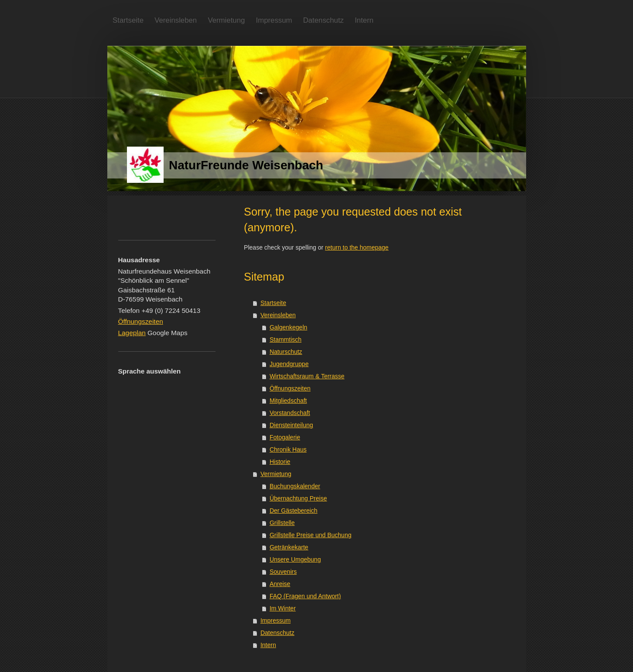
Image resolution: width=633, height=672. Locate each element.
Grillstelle (282, 523)
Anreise (280, 584)
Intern (268, 645)
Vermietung (276, 474)
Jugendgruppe (289, 364)
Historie (280, 462)
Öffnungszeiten (290, 388)
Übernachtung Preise (298, 498)
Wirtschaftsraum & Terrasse (307, 376)
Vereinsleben (278, 315)
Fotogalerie (285, 437)
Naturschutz (286, 352)
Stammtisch (286, 339)
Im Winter (283, 608)
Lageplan (132, 333)
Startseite (273, 303)
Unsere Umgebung (295, 559)
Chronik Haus (288, 449)
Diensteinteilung (291, 425)
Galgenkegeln (288, 327)
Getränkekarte (289, 547)
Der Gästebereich (294, 511)
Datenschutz (277, 633)
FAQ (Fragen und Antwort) (305, 596)
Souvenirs (283, 572)
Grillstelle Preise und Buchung (311, 535)
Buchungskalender (295, 486)
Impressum (275, 621)
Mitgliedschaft (288, 401)
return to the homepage (357, 247)
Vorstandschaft (290, 413)
